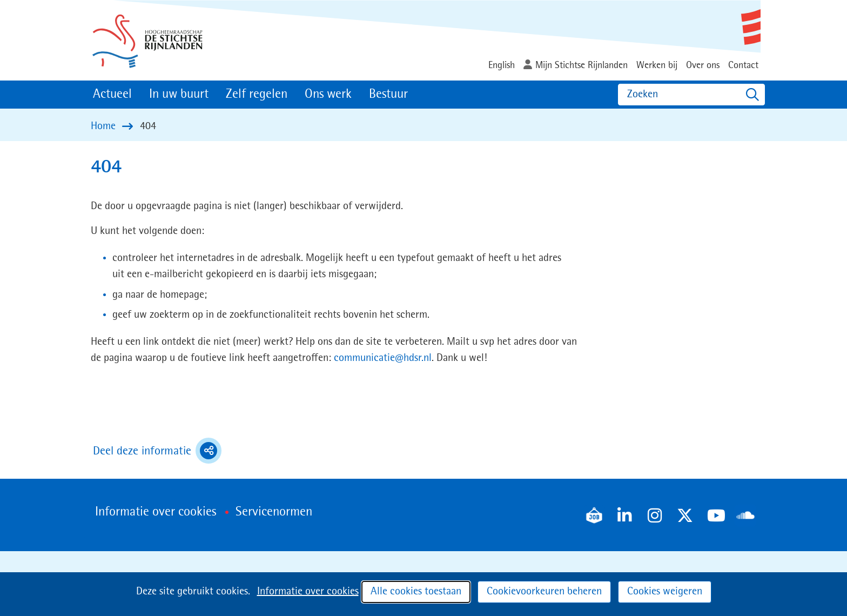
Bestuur (388, 95)
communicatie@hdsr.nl (383, 358)
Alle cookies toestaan (416, 592)
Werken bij (657, 65)
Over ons (703, 65)
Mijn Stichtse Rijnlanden (582, 65)
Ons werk (328, 95)
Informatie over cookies (308, 592)
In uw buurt (179, 95)
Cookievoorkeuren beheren (544, 592)
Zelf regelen (257, 95)
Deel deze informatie (157, 451)
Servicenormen (274, 512)
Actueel (112, 95)
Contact (743, 65)
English (502, 65)
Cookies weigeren (665, 592)
